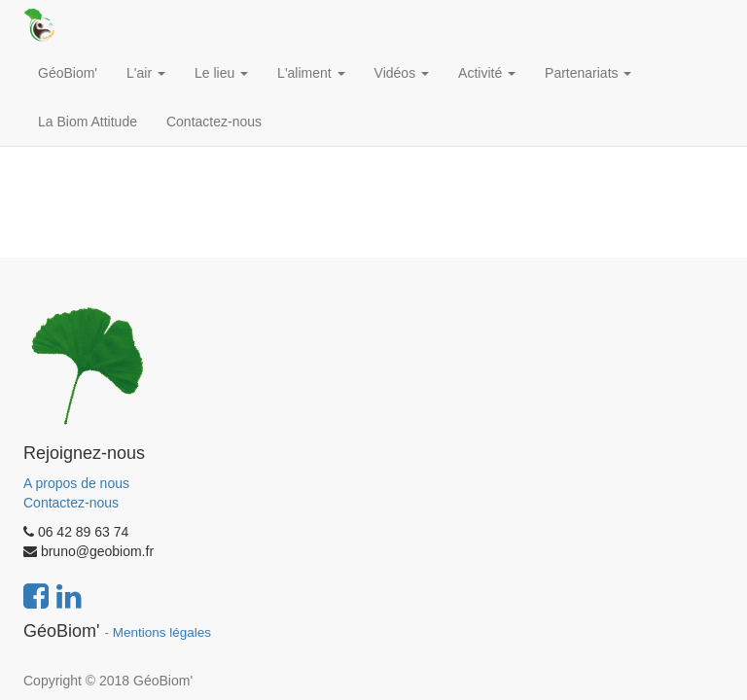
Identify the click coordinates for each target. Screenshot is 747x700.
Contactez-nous (71, 503)
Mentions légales (162, 632)
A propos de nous (76, 483)
